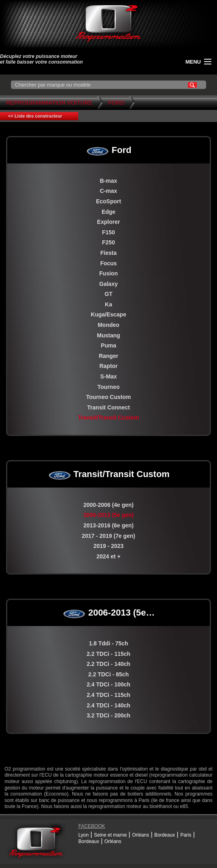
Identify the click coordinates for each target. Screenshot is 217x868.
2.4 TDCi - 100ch (108, 684)
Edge (108, 212)
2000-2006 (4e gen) (109, 505)
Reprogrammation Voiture (49, 103)
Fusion (108, 273)
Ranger (108, 356)
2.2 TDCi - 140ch (108, 664)
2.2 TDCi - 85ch (108, 674)
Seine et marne (110, 835)
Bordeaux (164, 835)
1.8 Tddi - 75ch (108, 643)
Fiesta (108, 253)
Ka (108, 304)
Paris (186, 835)
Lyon (83, 835)
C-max (109, 191)
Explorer (109, 222)
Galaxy (108, 284)
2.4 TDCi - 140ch (108, 705)
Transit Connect (108, 407)
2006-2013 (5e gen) (109, 515)
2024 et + (108, 556)
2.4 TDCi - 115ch (108, 695)
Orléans (140, 835)
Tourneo (109, 387)
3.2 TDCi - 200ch (108, 715)
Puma (108, 345)
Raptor (108, 366)
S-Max (108, 376)
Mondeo (108, 325)
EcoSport (108, 201)
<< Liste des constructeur (35, 116)
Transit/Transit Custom (108, 417)
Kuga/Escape (108, 314)
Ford (116, 103)
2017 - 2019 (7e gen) (108, 536)
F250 (108, 242)
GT (108, 294)
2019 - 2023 (109, 546)
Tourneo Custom (109, 397)
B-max (109, 181)
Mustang (108, 335)
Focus (108, 263)
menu (193, 62)
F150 (108, 232)
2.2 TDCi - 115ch (108, 654)
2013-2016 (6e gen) (109, 525)
